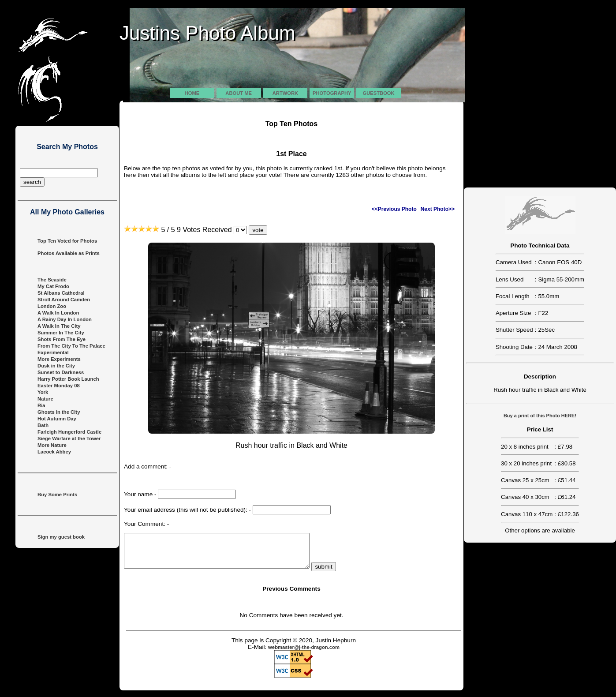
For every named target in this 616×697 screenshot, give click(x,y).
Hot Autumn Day (57, 419)
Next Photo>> (438, 209)
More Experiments (59, 359)
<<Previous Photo (394, 209)
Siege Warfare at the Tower (69, 438)
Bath (43, 425)
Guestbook (379, 93)
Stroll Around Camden (64, 300)
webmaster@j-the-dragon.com (304, 654)
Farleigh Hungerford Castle (69, 432)
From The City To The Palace (71, 346)
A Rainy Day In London (65, 319)
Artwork (285, 93)
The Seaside (52, 280)
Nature (45, 399)
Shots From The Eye (62, 339)
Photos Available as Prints (69, 253)
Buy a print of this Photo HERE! (540, 416)
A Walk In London (58, 313)
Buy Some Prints (57, 495)
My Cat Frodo (53, 286)
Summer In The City (61, 333)
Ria (41, 405)
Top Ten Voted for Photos (67, 241)
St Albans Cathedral (61, 293)
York (43, 392)
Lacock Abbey (54, 452)
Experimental (53, 352)
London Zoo (52, 306)
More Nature (52, 445)
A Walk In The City (59, 326)
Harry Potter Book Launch (68, 379)
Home (192, 93)
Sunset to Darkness (61, 372)
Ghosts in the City (59, 412)
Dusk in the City (56, 366)
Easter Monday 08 (59, 386)
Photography (332, 93)
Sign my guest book (61, 537)
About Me (239, 93)
